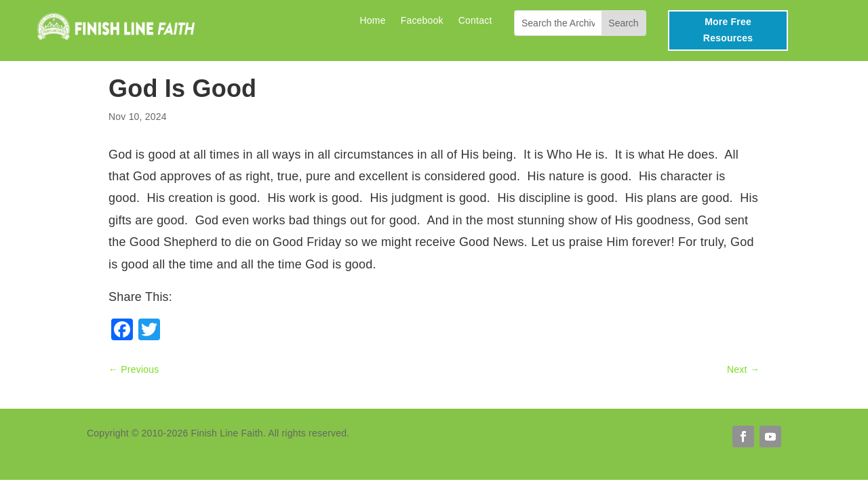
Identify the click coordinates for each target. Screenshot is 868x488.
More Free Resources (728, 30)
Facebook (422, 21)
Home (372, 21)
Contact (475, 21)
